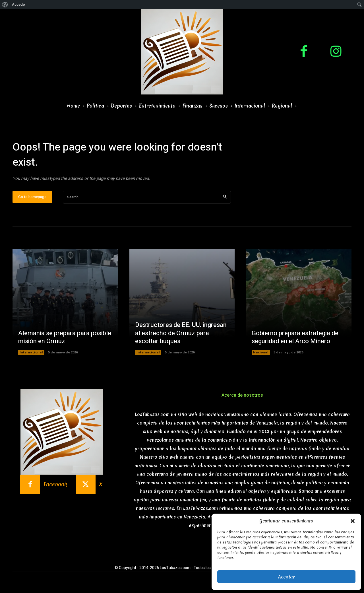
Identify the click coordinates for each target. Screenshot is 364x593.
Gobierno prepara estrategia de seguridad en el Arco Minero (295, 337)
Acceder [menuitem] (19, 4)
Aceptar (287, 577)
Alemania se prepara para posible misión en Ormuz (65, 337)
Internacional (31, 352)
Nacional (261, 352)
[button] (353, 521)
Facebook (55, 484)
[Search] (225, 197)
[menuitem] (5, 5)
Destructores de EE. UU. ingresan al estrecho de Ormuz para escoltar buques (181, 333)
